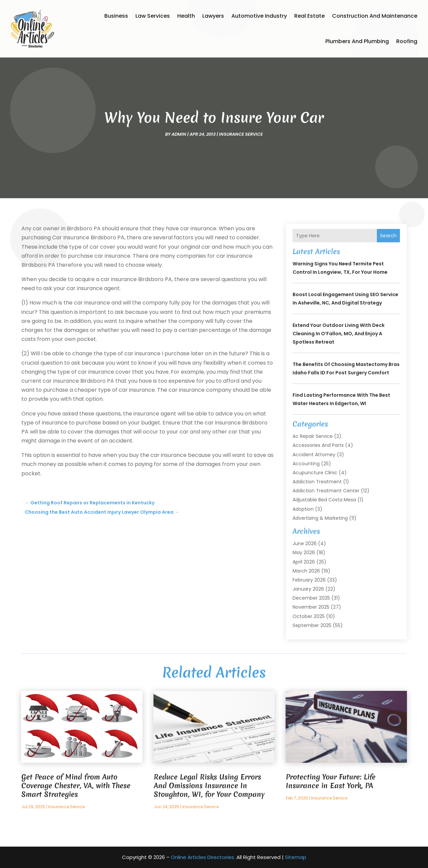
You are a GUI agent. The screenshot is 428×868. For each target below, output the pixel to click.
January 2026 (308, 589)
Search (388, 236)
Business (116, 16)
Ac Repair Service (313, 436)
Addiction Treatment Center (326, 491)
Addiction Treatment (317, 482)
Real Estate (309, 16)
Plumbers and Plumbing (357, 41)
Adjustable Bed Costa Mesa (324, 500)
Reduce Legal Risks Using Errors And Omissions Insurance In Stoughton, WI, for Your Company (209, 786)
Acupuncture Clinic (315, 473)
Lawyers (213, 16)
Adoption (303, 509)
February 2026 (309, 580)
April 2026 (304, 562)
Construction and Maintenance (375, 16)
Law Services (153, 16)
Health (186, 16)
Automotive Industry (259, 16)
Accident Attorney (314, 455)
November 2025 (311, 607)
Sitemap (296, 857)
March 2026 (306, 571)
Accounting (306, 464)
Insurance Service (241, 134)
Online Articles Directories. (203, 857)
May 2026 (304, 552)
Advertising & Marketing (320, 518)
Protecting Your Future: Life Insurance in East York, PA (331, 781)
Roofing (407, 41)
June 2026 (305, 543)
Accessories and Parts (318, 445)
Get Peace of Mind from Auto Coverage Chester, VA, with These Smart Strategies (76, 786)
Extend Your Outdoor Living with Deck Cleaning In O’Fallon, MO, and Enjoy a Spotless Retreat (339, 334)
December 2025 (311, 598)
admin (179, 134)
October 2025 (309, 616)
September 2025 (312, 625)
